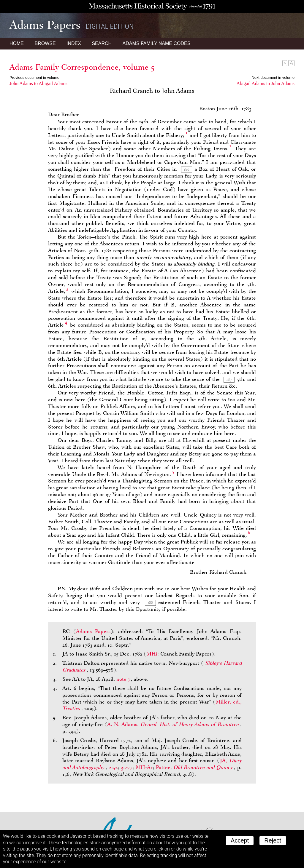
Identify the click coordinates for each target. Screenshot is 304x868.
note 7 (123, 679)
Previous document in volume (34, 77)
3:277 (127, 767)
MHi (152, 654)
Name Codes (157, 43)
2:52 (113, 767)
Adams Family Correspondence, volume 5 (82, 67)
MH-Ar (144, 767)
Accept (240, 840)
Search (102, 43)
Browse (45, 43)
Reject (273, 840)
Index (74, 43)
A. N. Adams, (174, 724)
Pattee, (195, 767)
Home (17, 43)
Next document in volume (273, 77)
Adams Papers (93, 631)
